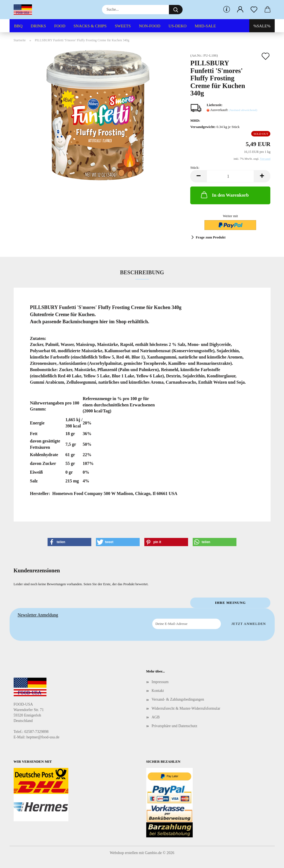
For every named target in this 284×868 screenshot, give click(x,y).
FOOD (60, 26)
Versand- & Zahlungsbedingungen (178, 699)
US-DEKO (178, 26)
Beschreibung (142, 272)
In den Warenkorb (224, 195)
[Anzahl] (230, 176)
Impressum (160, 682)
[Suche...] (176, 10)
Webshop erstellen (124, 853)
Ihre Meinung (230, 603)
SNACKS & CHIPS (90, 26)
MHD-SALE (205, 26)
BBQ (18, 26)
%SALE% (262, 26)
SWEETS (123, 26)
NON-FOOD (150, 26)
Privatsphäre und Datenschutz (175, 726)
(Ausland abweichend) (243, 110)
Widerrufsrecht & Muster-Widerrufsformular (186, 708)
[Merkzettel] (254, 10)
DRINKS (38, 26)
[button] (240, 10)
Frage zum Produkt (211, 237)
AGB (156, 717)
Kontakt (158, 691)
